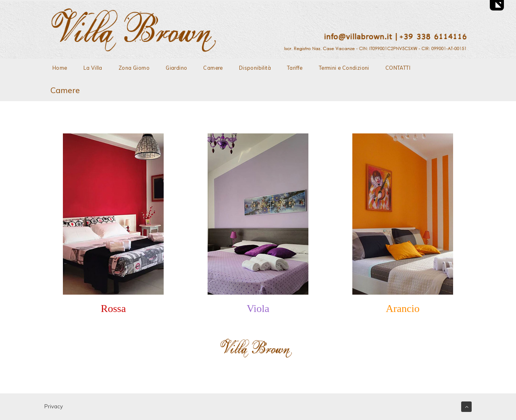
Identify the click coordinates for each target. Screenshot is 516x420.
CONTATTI (398, 68)
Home (60, 68)
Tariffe (295, 68)
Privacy (54, 406)
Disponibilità (255, 68)
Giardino (176, 68)
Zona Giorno (134, 68)
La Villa (93, 68)
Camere (213, 68)
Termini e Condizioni (344, 68)
